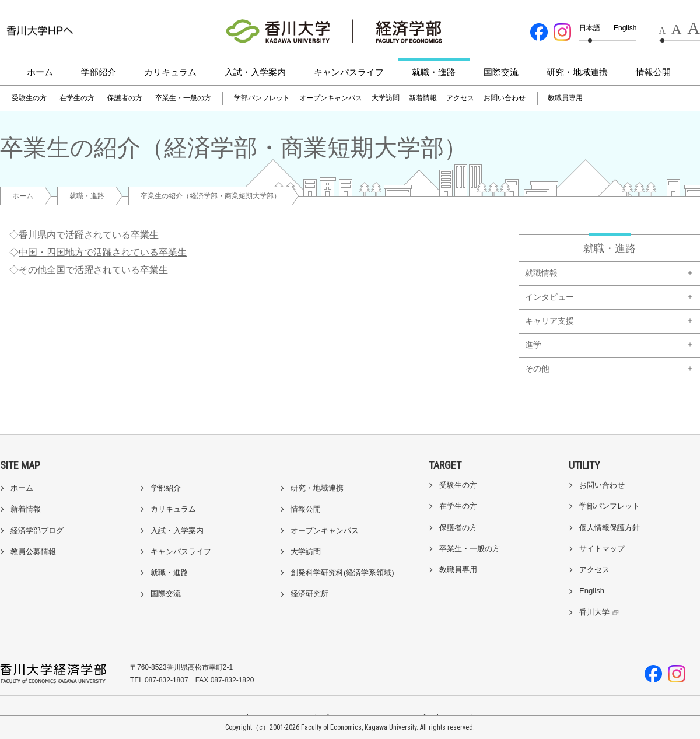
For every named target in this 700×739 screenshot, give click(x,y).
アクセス (460, 98)
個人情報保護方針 (610, 528)
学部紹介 (99, 72)
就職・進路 (434, 72)
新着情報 (423, 98)
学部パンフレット (262, 98)
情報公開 (653, 72)
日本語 (590, 28)
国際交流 (501, 72)
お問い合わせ (505, 98)
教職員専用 (565, 98)
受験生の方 (29, 98)
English (625, 28)
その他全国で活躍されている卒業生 (93, 270)
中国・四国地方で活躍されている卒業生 (103, 252)
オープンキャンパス (331, 98)
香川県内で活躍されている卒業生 (89, 235)
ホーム (40, 72)
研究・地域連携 (577, 72)
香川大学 (601, 612)
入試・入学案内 (255, 72)
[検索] (625, 99)
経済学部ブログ (37, 530)
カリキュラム (170, 72)
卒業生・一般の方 (183, 98)
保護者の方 (125, 98)
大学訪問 (386, 98)
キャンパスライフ (349, 72)
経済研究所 (309, 593)
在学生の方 (77, 98)
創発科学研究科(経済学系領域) (342, 572)
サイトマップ (602, 549)
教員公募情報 (33, 551)
